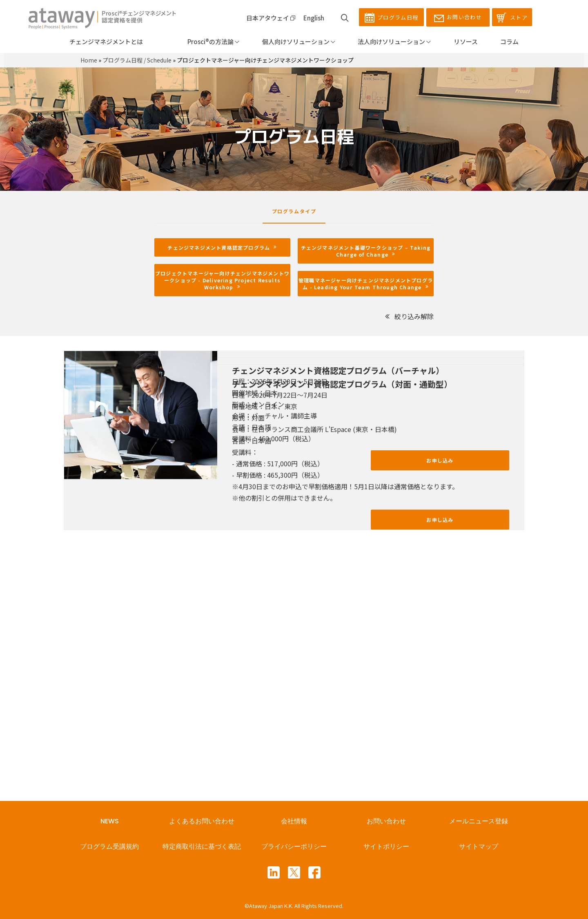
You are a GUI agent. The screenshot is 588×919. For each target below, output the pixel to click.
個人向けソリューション (299, 41)
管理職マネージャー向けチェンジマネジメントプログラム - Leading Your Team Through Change (366, 284)
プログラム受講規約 (109, 846)
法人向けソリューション (394, 41)
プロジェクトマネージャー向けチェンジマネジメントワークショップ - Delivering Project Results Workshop (222, 280)
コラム (509, 41)
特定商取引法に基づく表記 (202, 846)
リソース (466, 41)
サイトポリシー (386, 846)
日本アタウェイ (271, 18)
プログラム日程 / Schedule (137, 60)
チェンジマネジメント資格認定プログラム (222, 247)
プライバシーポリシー (294, 846)
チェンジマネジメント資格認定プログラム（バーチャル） (338, 370)
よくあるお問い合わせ (202, 821)
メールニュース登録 (479, 821)
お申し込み (440, 460)
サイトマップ (479, 846)
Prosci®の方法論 (202, 41)
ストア (512, 18)
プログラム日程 (391, 18)
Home (89, 60)
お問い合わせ (458, 18)
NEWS (110, 821)
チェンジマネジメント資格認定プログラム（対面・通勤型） (342, 505)
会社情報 (294, 821)
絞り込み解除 (409, 316)
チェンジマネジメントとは (106, 41)
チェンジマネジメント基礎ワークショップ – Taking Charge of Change (367, 251)
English (314, 18)
